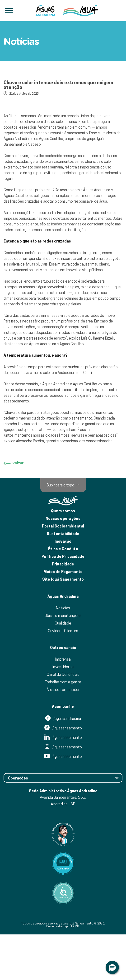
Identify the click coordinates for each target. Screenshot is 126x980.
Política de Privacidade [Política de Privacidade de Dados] (63, 602)
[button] (112, 967)
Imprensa (63, 705)
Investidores (63, 712)
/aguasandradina (63, 764)
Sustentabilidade (63, 579)
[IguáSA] (81, 11)
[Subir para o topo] (63, 531)
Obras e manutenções (63, 661)
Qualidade (63, 669)
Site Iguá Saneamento (63, 625)
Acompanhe (63, 752)
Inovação (63, 587)
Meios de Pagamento (63, 617)
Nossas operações (63, 564)
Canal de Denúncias (63, 720)
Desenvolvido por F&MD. (63, 972)
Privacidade (63, 610)
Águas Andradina (63, 642)
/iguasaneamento (63, 774)
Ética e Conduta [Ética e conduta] (63, 595)
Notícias (63, 653)
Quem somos (63, 557)
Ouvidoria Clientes (63, 676)
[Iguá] (45, 11)
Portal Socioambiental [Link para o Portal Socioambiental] (63, 572)
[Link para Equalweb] (63, 909)
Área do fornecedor (63, 735)
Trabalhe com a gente (63, 728)
